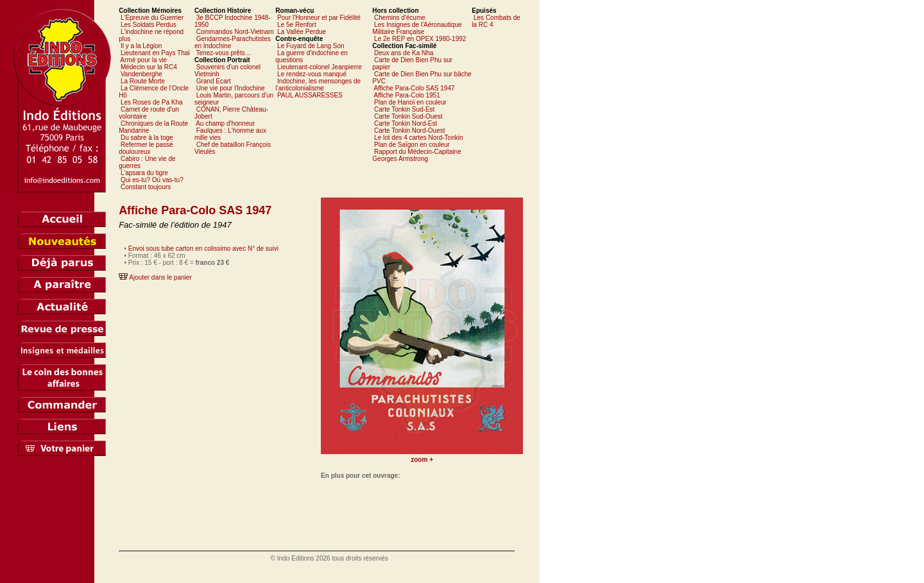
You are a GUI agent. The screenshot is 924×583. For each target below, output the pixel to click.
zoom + (422, 460)
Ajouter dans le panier (160, 277)
